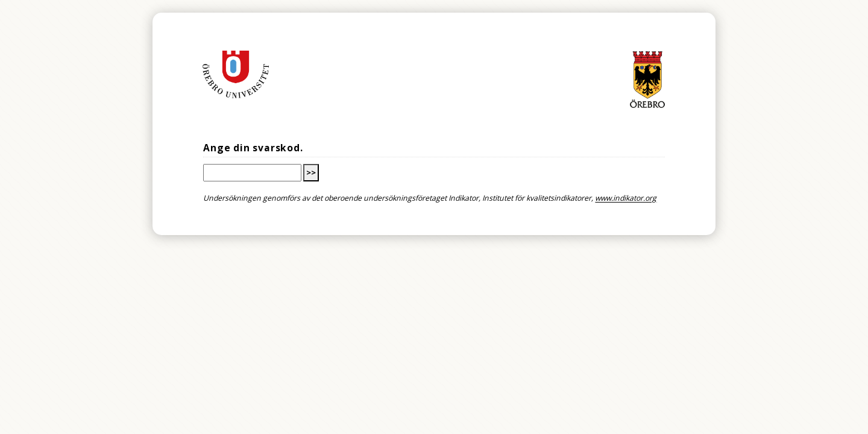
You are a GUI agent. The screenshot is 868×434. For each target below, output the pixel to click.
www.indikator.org (626, 199)
